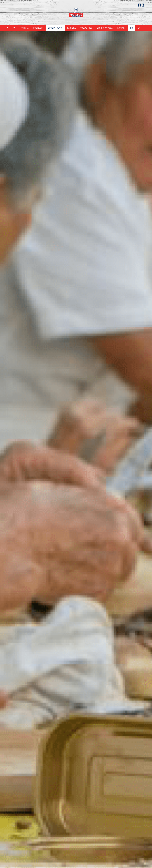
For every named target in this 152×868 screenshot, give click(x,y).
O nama (29, 28)
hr (127, 28)
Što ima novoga (102, 28)
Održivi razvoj (57, 28)
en (134, 28)
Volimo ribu (85, 28)
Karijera (71, 28)
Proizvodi (41, 28)
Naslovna (16, 28)
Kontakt (118, 28)
